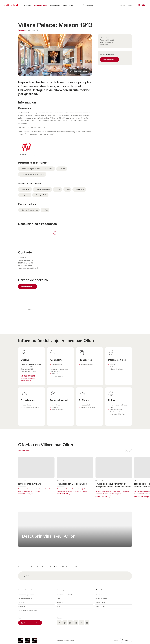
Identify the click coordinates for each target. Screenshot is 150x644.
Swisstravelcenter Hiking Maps (118, 406)
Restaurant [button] (57, 567)
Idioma (131, 5)
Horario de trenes (87, 365)
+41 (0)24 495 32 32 (28, 376)
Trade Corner (100, 606)
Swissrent (55, 407)
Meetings (123, 5)
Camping (54, 374)
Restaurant (23, 30)
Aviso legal (22, 606)
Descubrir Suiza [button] (36, 567)
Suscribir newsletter (32, 622)
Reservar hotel (57, 365)
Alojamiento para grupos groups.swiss (60, 370)
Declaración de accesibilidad (28, 610)
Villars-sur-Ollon (34, 30)
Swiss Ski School (57, 410)
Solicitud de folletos (116, 369)
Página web (26, 380)
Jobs (58, 599)
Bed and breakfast (58, 376)
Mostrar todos (27, 451)
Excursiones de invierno (31, 407)
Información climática (88, 407)
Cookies (21, 602)
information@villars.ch (29, 378)
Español (127, 639)
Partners (60, 602)
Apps (59, 606)
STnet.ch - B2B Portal (64, 595)
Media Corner (100, 602)
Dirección (99, 595)
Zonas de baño (86, 405)
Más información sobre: (36, 476)
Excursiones (27, 405)
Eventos (112, 365)
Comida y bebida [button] (47, 567)
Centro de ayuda (101, 599)
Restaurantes (114, 367)
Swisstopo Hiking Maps (117, 414)
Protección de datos (25, 599)
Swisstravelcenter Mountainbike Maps (116, 411)
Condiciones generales (26, 595)
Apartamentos (56, 367)
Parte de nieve (56, 405)
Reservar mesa (28, 287)
